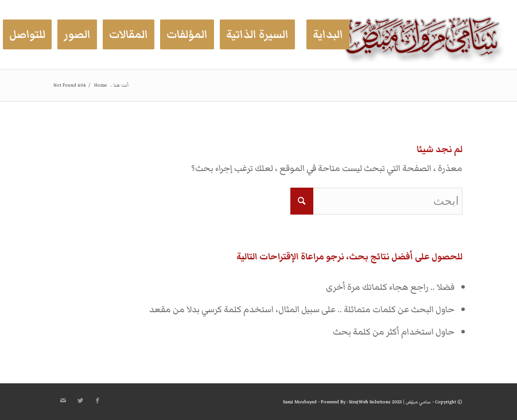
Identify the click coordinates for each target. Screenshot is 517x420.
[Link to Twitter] (80, 401)
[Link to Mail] (63, 401)
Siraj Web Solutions (370, 402)
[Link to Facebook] (98, 401)
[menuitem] (328, 34)
